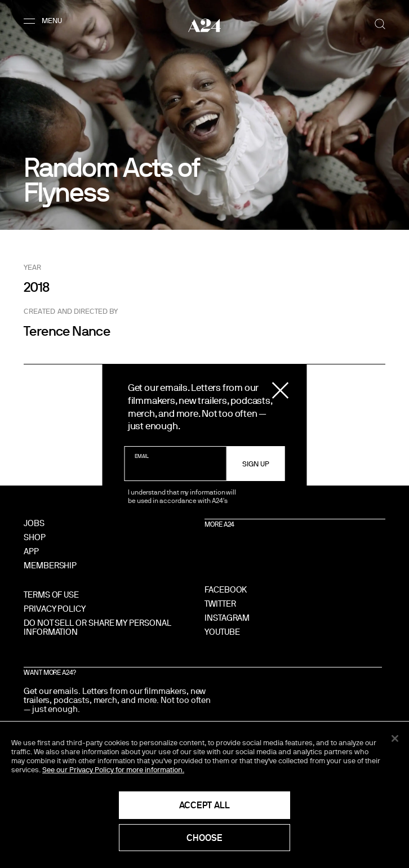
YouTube (222, 632)
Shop (35, 537)
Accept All (204, 805)
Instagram (227, 618)
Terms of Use (51, 595)
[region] (204, 795)
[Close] (395, 738)
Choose (204, 838)
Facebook (226, 589)
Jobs (34, 523)
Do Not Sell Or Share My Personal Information (97, 627)
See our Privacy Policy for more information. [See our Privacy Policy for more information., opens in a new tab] (113, 769)
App (31, 551)
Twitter (220, 604)
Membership (50, 565)
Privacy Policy (55, 609)
